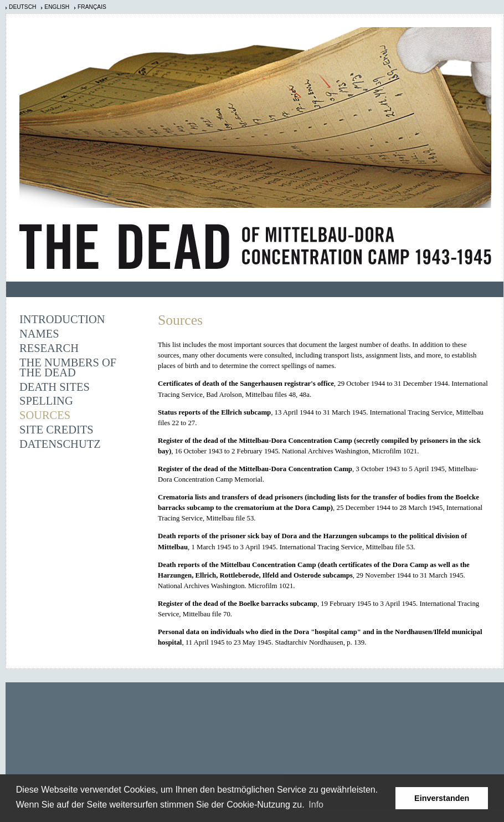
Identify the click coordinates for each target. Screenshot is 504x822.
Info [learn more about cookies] (316, 805)
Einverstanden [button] (442, 798)
